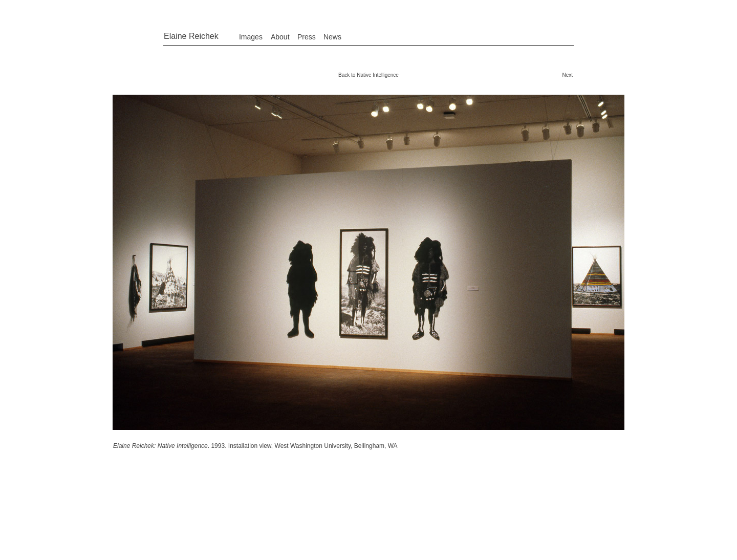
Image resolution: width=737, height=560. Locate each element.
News (332, 37)
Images (251, 37)
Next (567, 75)
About (280, 37)
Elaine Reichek (191, 36)
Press (307, 37)
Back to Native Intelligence (368, 75)
